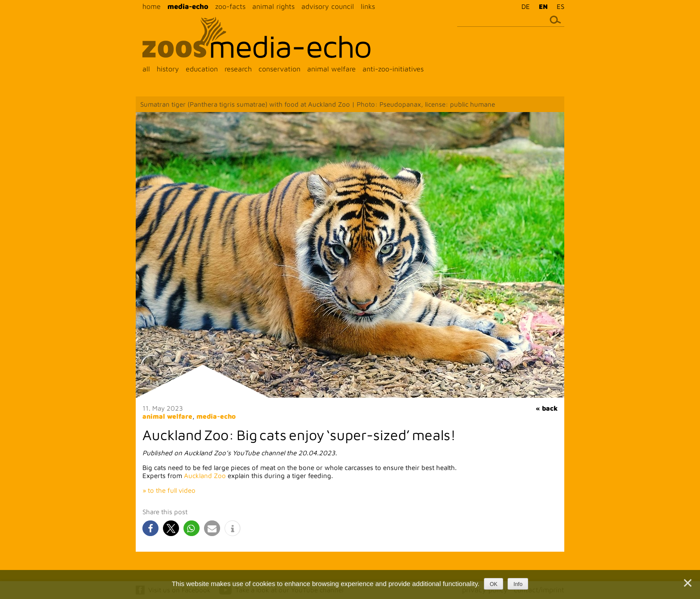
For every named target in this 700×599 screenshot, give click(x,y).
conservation (279, 69)
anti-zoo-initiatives (393, 69)
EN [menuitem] (543, 6)
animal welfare (331, 69)
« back (547, 408)
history (168, 69)
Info (518, 584)
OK (494, 584)
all (146, 69)
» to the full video (169, 490)
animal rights (273, 6)
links (368, 6)
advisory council (328, 6)
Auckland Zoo (205, 476)
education (202, 69)
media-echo (188, 6)
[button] (150, 528)
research (238, 69)
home (152, 6)
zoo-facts (230, 6)
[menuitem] (523, 6)
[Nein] (687, 583)
